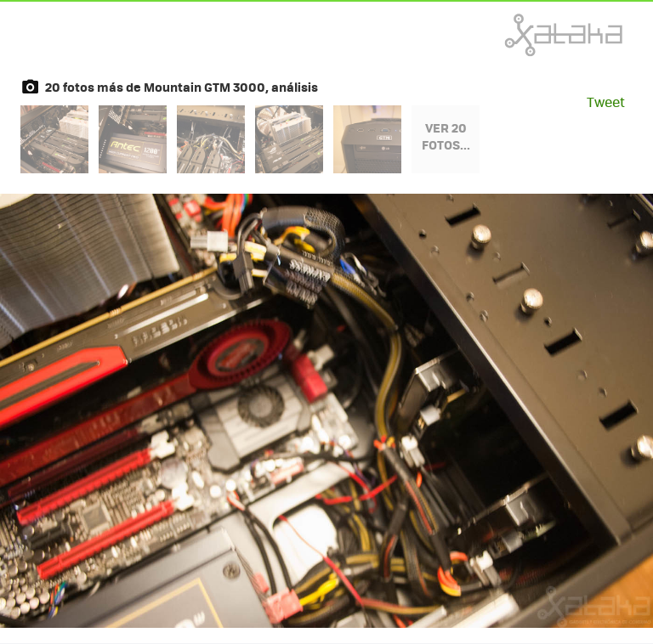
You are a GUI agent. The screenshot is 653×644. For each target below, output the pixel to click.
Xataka (526, 35)
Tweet (606, 102)
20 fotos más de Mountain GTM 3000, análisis (182, 87)
